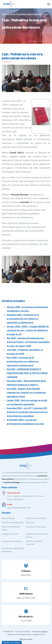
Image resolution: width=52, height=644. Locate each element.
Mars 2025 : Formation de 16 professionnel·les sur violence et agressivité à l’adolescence (23, 361)
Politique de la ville (10, 534)
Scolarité (30, 522)
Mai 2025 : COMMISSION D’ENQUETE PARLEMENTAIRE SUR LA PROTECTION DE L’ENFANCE (27, 373)
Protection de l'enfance (36, 518)
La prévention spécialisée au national (13, 550)
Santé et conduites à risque (11, 528)
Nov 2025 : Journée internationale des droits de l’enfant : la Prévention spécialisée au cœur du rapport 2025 (28, 342)
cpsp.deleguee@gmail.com (19, 508)
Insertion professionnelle (13, 522)
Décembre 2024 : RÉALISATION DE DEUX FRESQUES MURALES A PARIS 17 (26, 383)
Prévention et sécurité (36, 527)
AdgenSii (44, 631)
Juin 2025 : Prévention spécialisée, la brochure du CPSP (25, 352)
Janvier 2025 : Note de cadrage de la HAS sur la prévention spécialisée (27, 402)
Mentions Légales (26, 639)
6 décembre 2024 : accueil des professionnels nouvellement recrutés (25, 422)
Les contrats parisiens (12, 541)
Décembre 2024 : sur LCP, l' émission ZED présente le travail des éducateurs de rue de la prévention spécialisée (27, 412)
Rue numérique (8, 518)
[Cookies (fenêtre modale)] (12, 642)
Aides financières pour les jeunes (37, 535)
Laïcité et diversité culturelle (34, 543)
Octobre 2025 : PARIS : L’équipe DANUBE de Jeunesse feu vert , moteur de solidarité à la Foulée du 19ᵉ (28, 330)
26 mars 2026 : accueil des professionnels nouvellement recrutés (27, 309)
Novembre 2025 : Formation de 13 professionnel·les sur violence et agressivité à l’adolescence (23, 319)
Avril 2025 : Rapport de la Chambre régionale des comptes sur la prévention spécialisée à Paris (26, 393)
